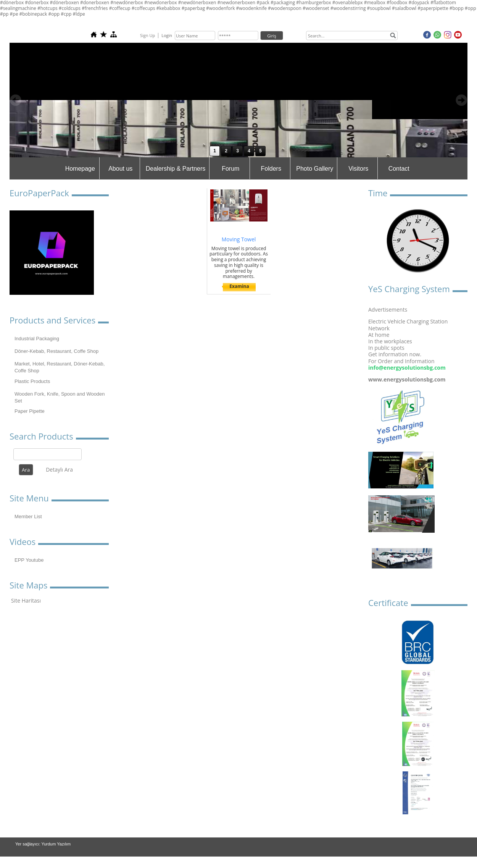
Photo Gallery (315, 169)
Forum (230, 169)
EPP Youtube (29, 560)
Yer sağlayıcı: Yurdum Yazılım (43, 844)
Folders (271, 169)
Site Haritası (26, 600)
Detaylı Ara (59, 470)
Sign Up (147, 35)
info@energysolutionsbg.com (407, 368)
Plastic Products (32, 381)
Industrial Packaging (37, 339)
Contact (399, 169)
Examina (239, 286)
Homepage (80, 169)
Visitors (358, 169)
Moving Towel (239, 239)
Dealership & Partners (176, 169)
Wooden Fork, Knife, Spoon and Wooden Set (60, 397)
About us (120, 169)
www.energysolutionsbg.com (407, 379)
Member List (28, 516)
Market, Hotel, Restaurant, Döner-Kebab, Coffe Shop (60, 367)
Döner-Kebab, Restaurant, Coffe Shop (56, 351)
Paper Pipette (30, 411)
